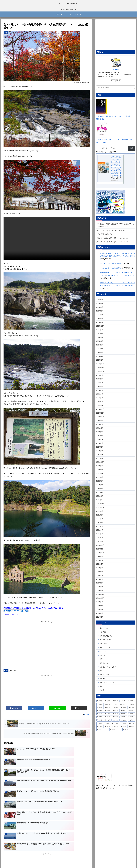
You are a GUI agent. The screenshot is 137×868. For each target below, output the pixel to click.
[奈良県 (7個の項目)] (124, 722)
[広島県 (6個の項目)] (107, 725)
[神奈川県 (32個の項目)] (131, 706)
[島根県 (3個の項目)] (124, 729)
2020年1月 (100, 589)
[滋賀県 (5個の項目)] (132, 725)
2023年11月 (100, 415)
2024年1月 (100, 407)
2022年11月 (100, 460)
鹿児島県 (13, 672)
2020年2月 (100, 585)
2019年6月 (100, 615)
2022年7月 (100, 475)
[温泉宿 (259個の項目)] (100, 703)
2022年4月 (100, 487)
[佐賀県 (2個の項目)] (116, 732)
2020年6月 (100, 570)
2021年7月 (100, 521)
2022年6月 (100, 479)
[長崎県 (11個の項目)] (100, 719)
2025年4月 (100, 351)
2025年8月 (100, 336)
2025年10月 (100, 328)
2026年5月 (100, 302)
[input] (116, 90)
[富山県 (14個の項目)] (100, 716)
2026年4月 (100, 305)
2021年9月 (100, 513)
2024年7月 (100, 385)
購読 (131, 150)
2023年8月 (100, 426)
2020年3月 (100, 581)
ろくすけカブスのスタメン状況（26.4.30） (111, 232)
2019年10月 (100, 600)
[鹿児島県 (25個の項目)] (116, 709)
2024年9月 (100, 377)
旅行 (6, 672)
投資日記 (103, 657)
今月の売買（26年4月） (104, 236)
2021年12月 (100, 502)
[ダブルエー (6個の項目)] (116, 725)
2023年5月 (100, 438)
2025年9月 (100, 332)
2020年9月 (100, 559)
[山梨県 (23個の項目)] (124, 709)
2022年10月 (100, 464)
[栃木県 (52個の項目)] (124, 703)
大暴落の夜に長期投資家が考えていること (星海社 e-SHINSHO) (114, 118)
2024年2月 (100, 404)
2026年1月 (100, 317)
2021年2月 (100, 540)
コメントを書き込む (47, 848)
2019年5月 (100, 619)
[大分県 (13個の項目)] (124, 716)
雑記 (101, 688)
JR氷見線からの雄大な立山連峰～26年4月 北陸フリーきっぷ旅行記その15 (115, 227)
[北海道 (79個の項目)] (108, 703)
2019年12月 (100, 593)
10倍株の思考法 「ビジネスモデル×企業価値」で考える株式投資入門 (115, 142)
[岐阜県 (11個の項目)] (124, 719)
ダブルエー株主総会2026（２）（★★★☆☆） (112, 240)
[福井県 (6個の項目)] (131, 722)
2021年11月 (100, 506)
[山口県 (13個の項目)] (116, 716)
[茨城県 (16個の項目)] (116, 713)
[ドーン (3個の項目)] (103, 732)
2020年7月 (100, 566)
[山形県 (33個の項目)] (123, 706)
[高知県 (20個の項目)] (100, 713)
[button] (134, 90)
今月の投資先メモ (106, 638)
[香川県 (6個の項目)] (124, 725)
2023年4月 (100, 441)
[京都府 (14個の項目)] (124, 713)
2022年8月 (100, 472)
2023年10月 (100, 419)
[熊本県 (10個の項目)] (100, 722)
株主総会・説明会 (106, 642)
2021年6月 (100, 525)
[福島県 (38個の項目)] (100, 706)
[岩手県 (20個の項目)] (108, 713)
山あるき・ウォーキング (108, 669)
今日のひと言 (104, 653)
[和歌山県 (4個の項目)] (116, 729)
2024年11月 (100, 370)
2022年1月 (100, 498)
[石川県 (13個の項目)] (108, 716)
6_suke (116, 72)
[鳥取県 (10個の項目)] (131, 719)
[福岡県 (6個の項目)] (100, 725)
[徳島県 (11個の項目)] (108, 719)
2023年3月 (100, 445)
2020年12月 (100, 547)
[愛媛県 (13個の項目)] (131, 716)
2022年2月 (100, 494)
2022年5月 (100, 483)
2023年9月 (100, 423)
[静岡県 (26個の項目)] (100, 709)
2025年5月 (100, 347)
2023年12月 (100, 411)
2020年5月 (100, 574)
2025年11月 (100, 324)
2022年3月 (100, 491)
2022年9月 (100, 468)
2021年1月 (100, 543)
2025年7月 (100, 339)
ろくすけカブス (105, 650)
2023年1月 (100, 453)
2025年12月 (100, 321)
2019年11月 (100, 596)
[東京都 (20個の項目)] (131, 709)
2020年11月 (100, 551)
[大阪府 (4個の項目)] (108, 729)
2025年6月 (100, 343)
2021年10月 (100, 509)
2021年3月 (100, 536)
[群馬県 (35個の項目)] (115, 706)
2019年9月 (100, 604)
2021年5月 (100, 528)
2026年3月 (100, 309)
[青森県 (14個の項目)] (131, 713)
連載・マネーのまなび (107, 684)
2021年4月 (100, 532)
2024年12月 (100, 366)
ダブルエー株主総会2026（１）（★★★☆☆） (112, 244)
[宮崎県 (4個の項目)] (100, 729)
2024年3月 (100, 400)
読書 (101, 673)
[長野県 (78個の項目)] (116, 703)
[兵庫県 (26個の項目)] (108, 709)
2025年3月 (100, 355)
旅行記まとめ (104, 665)
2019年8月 (100, 608)
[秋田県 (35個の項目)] (108, 706)
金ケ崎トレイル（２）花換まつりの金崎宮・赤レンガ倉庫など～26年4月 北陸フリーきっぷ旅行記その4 (118, 258)
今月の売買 (103, 646)
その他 (102, 692)
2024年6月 (100, 389)
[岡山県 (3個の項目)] (131, 729)
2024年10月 (100, 373)
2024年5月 (100, 392)
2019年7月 (100, 611)
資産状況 (103, 681)
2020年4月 (100, 577)
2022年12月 (100, 457)
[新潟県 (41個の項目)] (131, 703)
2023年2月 (100, 449)
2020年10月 (100, 555)
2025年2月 (100, 358)
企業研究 (103, 634)
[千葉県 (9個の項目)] (108, 722)
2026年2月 (100, 313)
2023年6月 (100, 434)
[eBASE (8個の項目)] (116, 722)
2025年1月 (100, 362)
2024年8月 (100, 381)
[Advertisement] (47, 647)
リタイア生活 (104, 677)
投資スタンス (104, 630)
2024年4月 (100, 396)
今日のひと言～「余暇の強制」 (111, 265)
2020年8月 (100, 562)
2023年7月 (100, 430)
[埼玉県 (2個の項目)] (129, 732)
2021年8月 (100, 517)
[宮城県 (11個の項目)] (116, 719)
